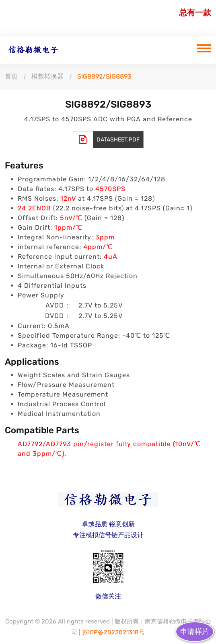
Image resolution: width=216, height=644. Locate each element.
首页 (11, 76)
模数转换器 (47, 76)
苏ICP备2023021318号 (113, 632)
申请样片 (195, 632)
